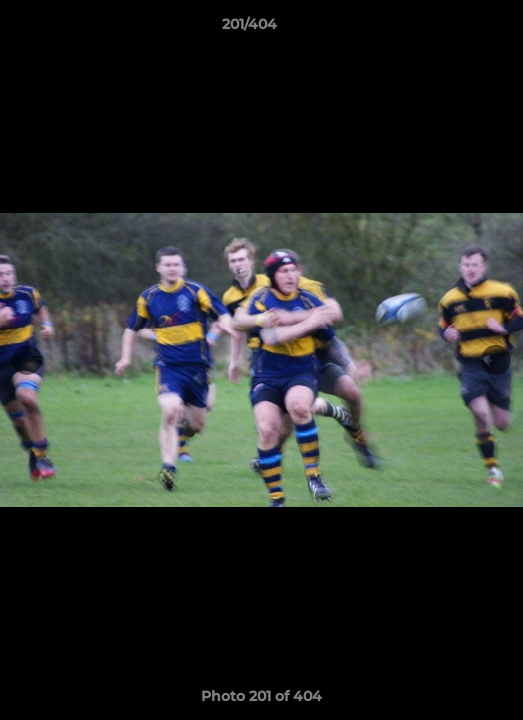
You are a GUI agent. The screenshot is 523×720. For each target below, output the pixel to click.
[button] (451, 29)
